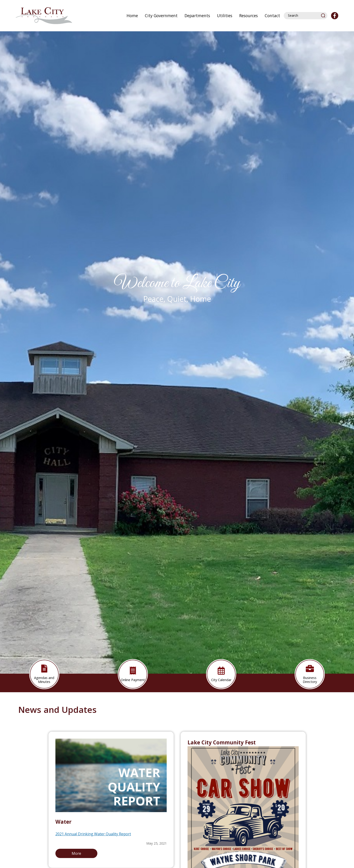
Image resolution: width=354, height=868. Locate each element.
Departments (197, 16)
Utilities (225, 16)
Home (132, 16)
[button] (324, 15)
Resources (249, 16)
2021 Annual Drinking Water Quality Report (93, 834)
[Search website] (303, 16)
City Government (161, 16)
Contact (272, 16)
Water (64, 822)
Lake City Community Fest (222, 742)
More (76, 853)
